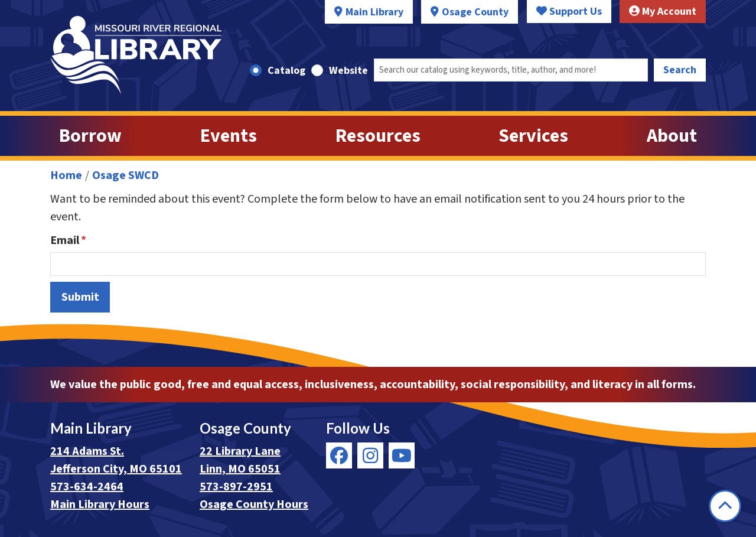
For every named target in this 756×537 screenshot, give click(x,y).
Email (65, 240)
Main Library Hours (100, 505)
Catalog (286, 71)
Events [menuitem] (229, 136)
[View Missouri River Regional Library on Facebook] (339, 455)
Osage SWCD (126, 175)
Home (66, 175)
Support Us (569, 12)
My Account (663, 12)
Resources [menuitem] (378, 136)
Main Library (374, 12)
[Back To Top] (725, 506)
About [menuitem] (672, 136)
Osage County (475, 12)
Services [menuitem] (533, 136)
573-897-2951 (236, 487)
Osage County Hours (254, 505)
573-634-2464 (87, 487)
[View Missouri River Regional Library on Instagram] (370, 455)
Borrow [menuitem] (90, 136)
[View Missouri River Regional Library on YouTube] (402, 455)
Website (348, 71)
